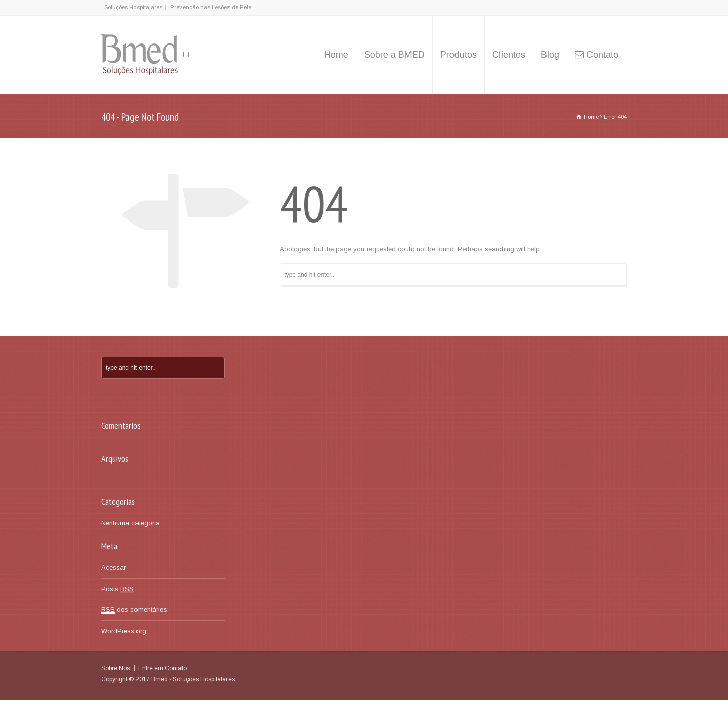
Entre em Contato (162, 668)
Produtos (459, 55)
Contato (602, 55)
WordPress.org (124, 631)
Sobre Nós (116, 668)
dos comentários (134, 610)
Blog (550, 55)
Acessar (113, 568)
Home (336, 55)
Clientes (509, 55)
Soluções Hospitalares (133, 7)
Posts (118, 589)
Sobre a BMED (394, 55)
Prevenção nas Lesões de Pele (211, 7)
